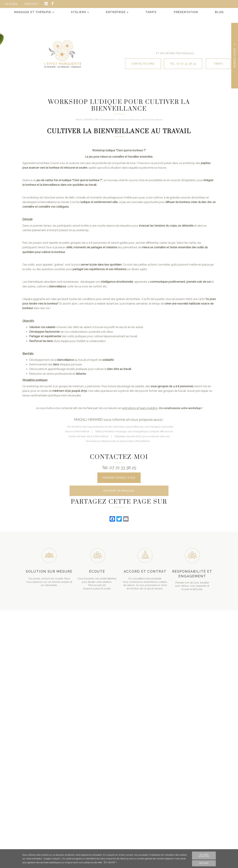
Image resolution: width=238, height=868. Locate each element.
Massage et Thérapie (34, 12)
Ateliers (80, 12)
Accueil (12, 4)
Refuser (204, 863)
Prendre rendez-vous (119, 478)
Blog (219, 12)
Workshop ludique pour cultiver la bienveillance (140, 120)
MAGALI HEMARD (84, 120)
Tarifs (151, 12)
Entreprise (117, 12)
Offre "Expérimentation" (106, 120)
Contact (32, 4)
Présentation (186, 12)
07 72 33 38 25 (123, 468)
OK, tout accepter (204, 855)
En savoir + (111, 862)
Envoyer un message (119, 492)
